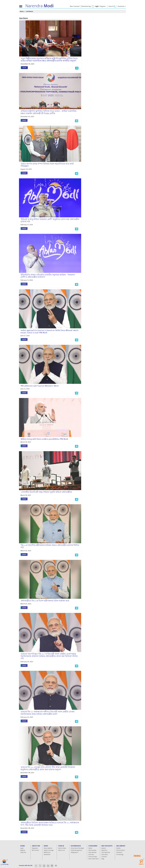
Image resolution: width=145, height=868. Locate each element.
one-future (29, 11)
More (24, 68)
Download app (5, 864)
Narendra (40, 6)
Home (22, 11)
